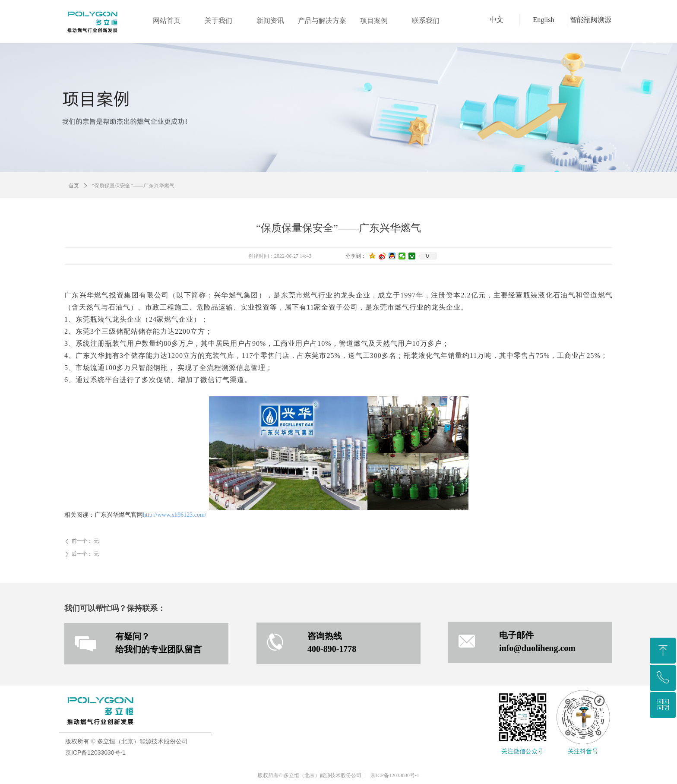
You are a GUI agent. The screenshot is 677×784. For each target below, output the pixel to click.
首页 (74, 186)
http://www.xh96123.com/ (175, 515)
